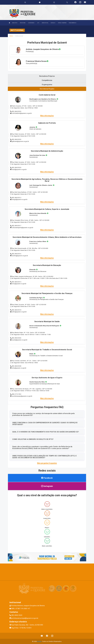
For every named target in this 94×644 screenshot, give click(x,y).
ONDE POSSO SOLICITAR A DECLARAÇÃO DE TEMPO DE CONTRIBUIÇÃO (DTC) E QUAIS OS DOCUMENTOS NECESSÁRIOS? (44, 456)
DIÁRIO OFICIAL (45, 23)
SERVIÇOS (53, 23)
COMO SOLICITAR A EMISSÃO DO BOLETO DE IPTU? (33, 439)
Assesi (39, 641)
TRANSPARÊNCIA (72, 23)
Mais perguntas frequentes (47, 463)
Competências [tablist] (47, 80)
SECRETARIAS (31, 23)
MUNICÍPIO (15, 23)
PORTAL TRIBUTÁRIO (62, 23)
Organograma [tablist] (47, 85)
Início (11, 36)
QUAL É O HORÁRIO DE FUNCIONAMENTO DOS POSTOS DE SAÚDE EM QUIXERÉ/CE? (46, 432)
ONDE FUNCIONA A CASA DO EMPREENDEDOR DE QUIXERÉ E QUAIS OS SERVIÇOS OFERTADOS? (45, 423)
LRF (38, 23)
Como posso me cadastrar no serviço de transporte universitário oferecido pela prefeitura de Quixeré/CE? (43, 414)
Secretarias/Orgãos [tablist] (47, 89)
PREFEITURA (23, 23)
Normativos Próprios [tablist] (47, 76)
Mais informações (47, 115)
